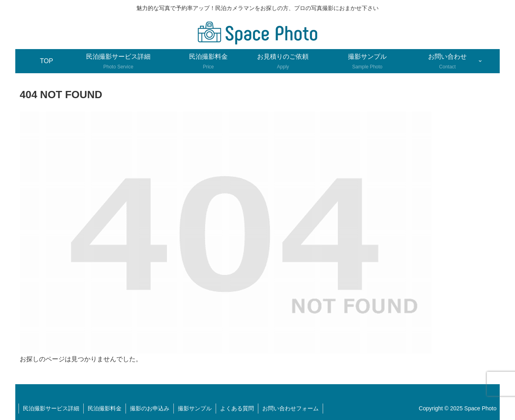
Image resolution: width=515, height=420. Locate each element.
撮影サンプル (195, 408)
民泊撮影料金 (105, 408)
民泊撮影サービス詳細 (51, 408)
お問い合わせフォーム (290, 408)
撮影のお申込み (150, 408)
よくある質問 (237, 408)
